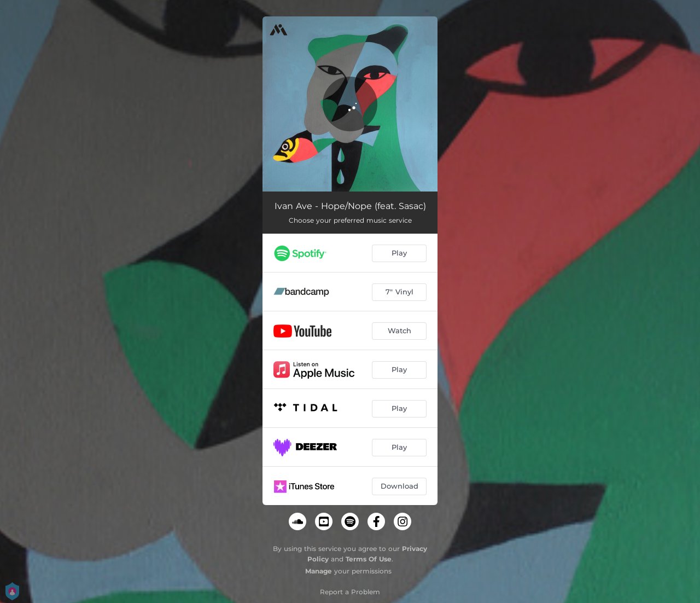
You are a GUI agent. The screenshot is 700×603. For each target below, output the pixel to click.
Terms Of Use (369, 559)
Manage (319, 571)
